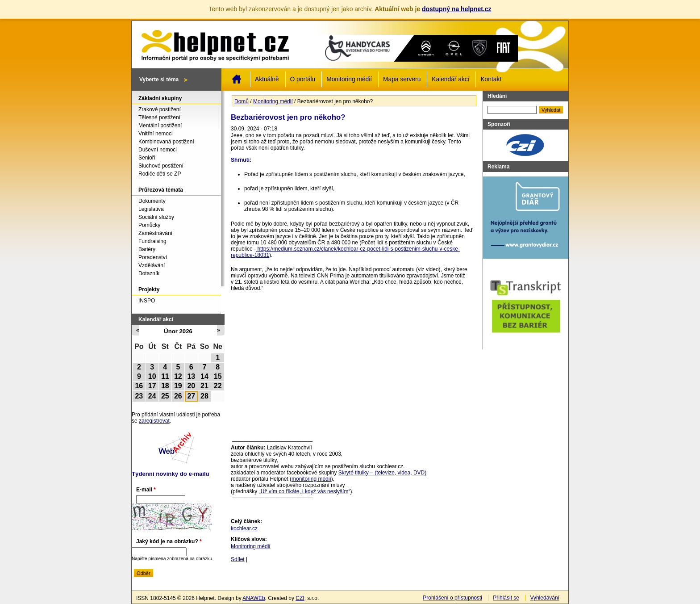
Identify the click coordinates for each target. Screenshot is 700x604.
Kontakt (491, 79)
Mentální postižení (160, 126)
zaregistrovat (154, 421)
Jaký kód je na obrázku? (169, 541)
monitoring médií (311, 479)
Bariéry (147, 249)
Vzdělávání (152, 265)
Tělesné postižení (159, 117)
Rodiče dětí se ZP (160, 174)
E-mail (146, 490)
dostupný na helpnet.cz (457, 9)
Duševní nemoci (158, 150)
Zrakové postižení (160, 109)
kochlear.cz (244, 528)
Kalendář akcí (450, 79)
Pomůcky (149, 225)
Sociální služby (156, 217)
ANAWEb (254, 598)
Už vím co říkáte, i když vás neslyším (305, 491)
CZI (300, 598)
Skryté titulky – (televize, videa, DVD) (382, 473)
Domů (237, 79)
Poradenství (153, 257)
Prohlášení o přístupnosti (452, 598)
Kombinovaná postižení (166, 142)
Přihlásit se (506, 598)
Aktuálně (267, 79)
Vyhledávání (545, 598)
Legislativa (151, 209)
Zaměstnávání (155, 233)
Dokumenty (152, 201)
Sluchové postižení (161, 166)
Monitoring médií (349, 79)
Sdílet (238, 559)
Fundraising (152, 241)
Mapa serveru (402, 79)
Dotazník (149, 273)
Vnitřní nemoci (156, 134)
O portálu (303, 79)
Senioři (147, 158)
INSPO (147, 301)
